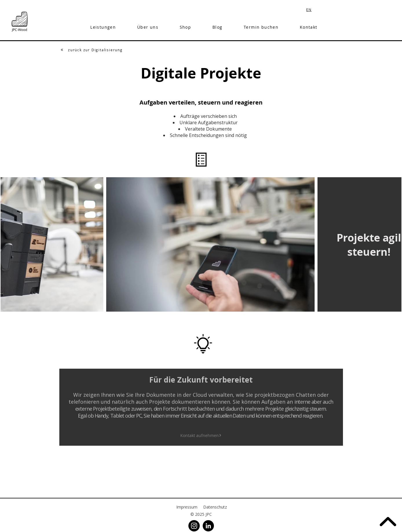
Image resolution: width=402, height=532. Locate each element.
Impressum (187, 507)
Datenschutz (215, 507)
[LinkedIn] (208, 526)
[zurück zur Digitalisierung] (92, 50)
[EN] (310, 9)
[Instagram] (194, 526)
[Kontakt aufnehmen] (201, 435)
